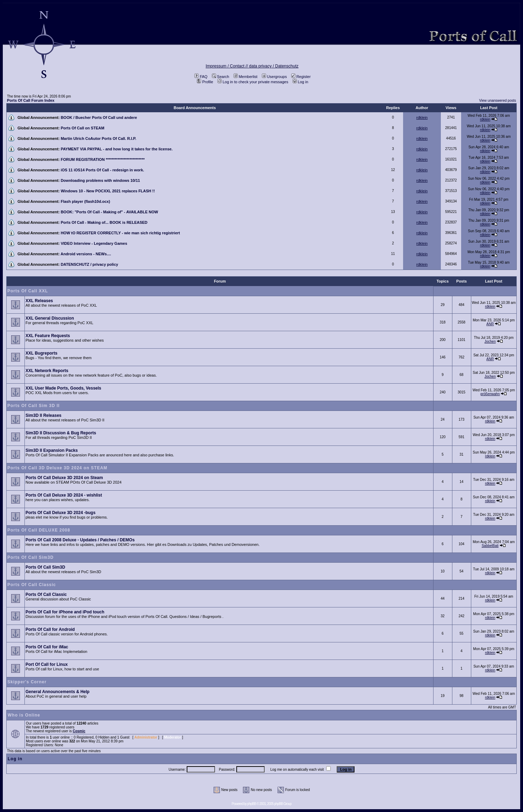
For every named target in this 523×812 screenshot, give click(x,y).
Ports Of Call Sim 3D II (34, 406)
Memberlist (246, 77)
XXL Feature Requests (48, 336)
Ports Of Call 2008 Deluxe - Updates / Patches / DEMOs (80, 540)
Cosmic (79, 731)
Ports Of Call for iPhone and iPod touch (65, 612)
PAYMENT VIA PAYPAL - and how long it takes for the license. (117, 149)
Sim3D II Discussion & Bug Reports (61, 433)
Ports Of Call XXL (28, 291)
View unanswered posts (498, 101)
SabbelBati (490, 546)
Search (221, 77)
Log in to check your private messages (253, 82)
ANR (490, 324)
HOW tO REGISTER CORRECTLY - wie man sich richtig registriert (120, 233)
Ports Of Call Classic (32, 585)
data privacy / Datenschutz (274, 66)
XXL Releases (39, 301)
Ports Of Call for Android (50, 629)
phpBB (252, 804)
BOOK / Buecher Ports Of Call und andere (99, 117)
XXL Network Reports (47, 371)
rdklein (422, 117)
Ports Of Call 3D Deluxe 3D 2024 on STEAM (57, 468)
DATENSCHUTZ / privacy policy (89, 264)
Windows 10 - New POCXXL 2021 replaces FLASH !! (108, 191)
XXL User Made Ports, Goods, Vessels (63, 388)
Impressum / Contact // (227, 66)
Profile (205, 82)
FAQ (201, 77)
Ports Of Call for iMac (47, 647)
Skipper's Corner (27, 682)
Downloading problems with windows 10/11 (101, 180)
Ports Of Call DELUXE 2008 (39, 530)
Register (301, 77)
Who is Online (24, 715)
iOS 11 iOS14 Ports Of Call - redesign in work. (102, 170)
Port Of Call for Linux (47, 664)
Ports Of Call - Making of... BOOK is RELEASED (104, 222)
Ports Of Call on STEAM (83, 128)
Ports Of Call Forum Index (31, 100)
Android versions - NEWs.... (86, 254)
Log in (300, 82)
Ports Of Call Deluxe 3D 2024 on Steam (64, 478)
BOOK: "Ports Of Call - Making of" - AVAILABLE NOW (110, 212)
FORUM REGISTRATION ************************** (103, 159)
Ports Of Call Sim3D (30, 557)
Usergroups (274, 77)
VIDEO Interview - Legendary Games (94, 243)
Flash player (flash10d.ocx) (85, 201)
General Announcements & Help (58, 692)
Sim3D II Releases (44, 415)
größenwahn (490, 394)
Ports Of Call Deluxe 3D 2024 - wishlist (64, 495)
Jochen (490, 341)
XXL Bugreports (41, 353)
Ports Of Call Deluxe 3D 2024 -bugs (60, 513)
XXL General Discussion (50, 318)
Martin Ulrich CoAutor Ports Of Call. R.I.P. (99, 138)
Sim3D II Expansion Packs (52, 450)
